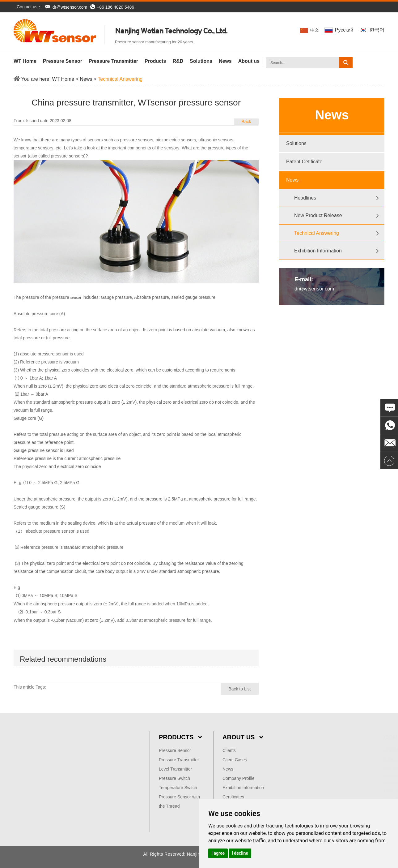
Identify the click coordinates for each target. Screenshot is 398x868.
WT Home (25, 61)
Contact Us (361, 737)
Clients (229, 750)
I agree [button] (218, 853)
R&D (178, 61)
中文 (311, 30)
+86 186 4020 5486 (112, 7)
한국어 (373, 30)
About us (249, 61)
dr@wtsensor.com (70, 7)
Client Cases (235, 760)
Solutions (201, 61)
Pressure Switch (174, 778)
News (225, 61)
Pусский (340, 30)
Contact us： (29, 7)
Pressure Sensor (63, 61)
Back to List (239, 689)
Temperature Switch (178, 788)
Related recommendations (63, 659)
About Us (243, 737)
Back (246, 122)
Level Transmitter (175, 769)
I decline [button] (240, 853)
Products (155, 61)
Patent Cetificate (304, 162)
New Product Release (318, 215)
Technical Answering (120, 79)
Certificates (233, 797)
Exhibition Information (318, 251)
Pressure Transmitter (113, 61)
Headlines (305, 198)
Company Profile (239, 778)
